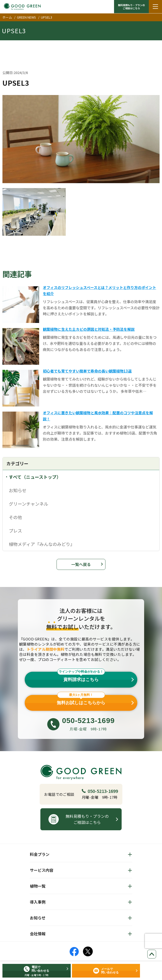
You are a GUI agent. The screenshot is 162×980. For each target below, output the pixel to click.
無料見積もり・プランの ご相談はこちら (131, 7)
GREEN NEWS (26, 17)
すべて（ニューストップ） (35, 477)
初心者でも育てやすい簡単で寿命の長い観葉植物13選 (87, 371)
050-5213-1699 (100, 791)
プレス (15, 531)
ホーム (7, 17)
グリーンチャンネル (29, 504)
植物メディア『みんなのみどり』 (42, 544)
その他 (15, 517)
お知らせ (18, 490)
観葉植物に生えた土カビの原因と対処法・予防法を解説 (89, 329)
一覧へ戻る (81, 564)
